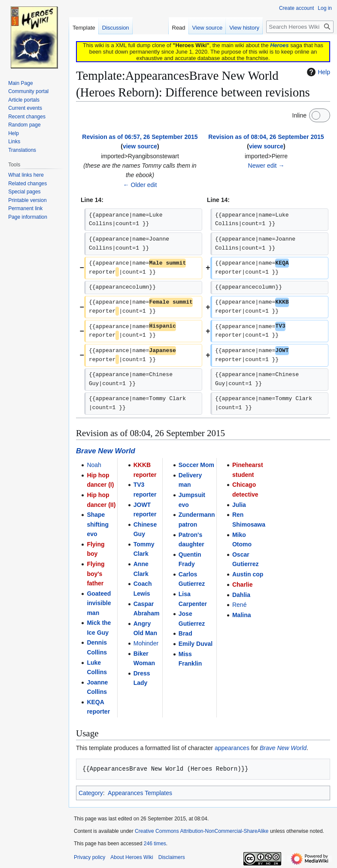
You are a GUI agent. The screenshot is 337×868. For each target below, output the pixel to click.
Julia (239, 505)
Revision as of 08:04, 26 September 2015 (266, 137)
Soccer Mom (196, 465)
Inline (299, 115)
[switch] (320, 115)
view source (140, 146)
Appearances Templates (140, 793)
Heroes (279, 45)
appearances (232, 748)
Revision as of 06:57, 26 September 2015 (140, 137)
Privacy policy (90, 857)
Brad (185, 633)
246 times (155, 844)
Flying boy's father (96, 574)
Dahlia (241, 595)
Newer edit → (266, 166)
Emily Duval (196, 644)
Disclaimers (172, 857)
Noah (94, 465)
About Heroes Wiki (132, 857)
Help (317, 72)
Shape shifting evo (98, 524)
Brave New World (106, 451)
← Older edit (140, 185)
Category (91, 793)
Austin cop (248, 574)
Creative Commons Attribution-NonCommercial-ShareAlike (202, 831)
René (239, 605)
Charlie (242, 585)
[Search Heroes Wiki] (300, 27)
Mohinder (146, 643)
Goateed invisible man (99, 603)
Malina (242, 615)
